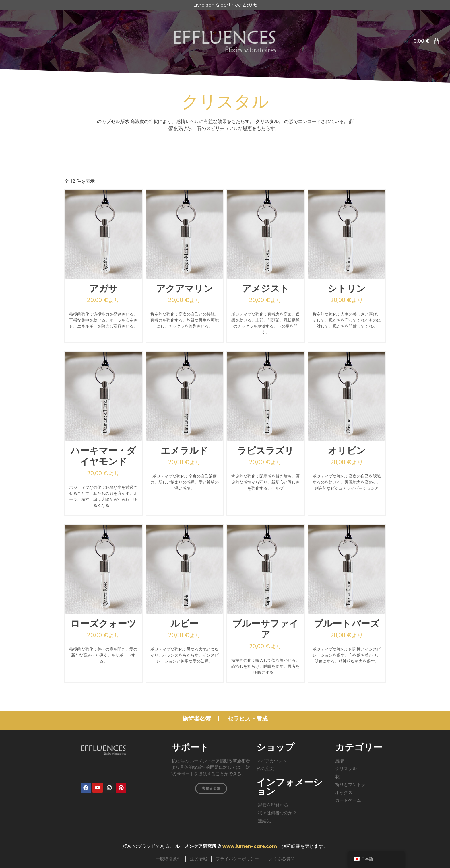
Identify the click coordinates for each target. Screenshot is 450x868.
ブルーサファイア (265, 629)
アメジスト (266, 289)
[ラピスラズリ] (266, 439)
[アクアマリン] (185, 277)
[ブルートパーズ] (347, 612)
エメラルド (184, 451)
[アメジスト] (266, 277)
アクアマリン (185, 289)
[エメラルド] (185, 439)
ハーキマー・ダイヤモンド (103, 456)
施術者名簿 (197, 719)
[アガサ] (103, 277)
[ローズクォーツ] (103, 612)
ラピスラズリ (265, 451)
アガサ (103, 289)
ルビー (185, 624)
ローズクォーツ (103, 624)
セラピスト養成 (248, 719)
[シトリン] (347, 277)
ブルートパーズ (347, 624)
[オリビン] (347, 439)
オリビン (347, 451)
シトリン (347, 289)
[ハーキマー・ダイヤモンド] (103, 439)
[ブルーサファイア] (266, 612)
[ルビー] (185, 612)
